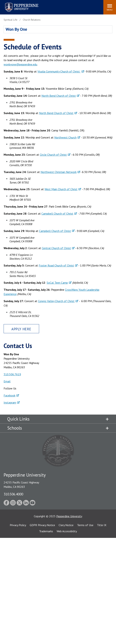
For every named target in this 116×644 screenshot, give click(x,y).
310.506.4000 (13, 494)
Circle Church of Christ (53, 155)
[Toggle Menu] (110, 7)
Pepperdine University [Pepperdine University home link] (17, 3)
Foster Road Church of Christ (56, 265)
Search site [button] (51, 5)
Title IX (102, 525)
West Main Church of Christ (61, 189)
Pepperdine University (69, 516)
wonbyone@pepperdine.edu (20, 64)
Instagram (10, 402)
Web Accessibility (67, 531)
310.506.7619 (12, 374)
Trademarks (46, 531)
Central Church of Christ (56, 248)
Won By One (16, 29)
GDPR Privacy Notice (42, 525)
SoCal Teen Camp (57, 283)
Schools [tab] (15, 428)
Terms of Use (85, 525)
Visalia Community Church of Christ (59, 71)
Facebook (10, 395)
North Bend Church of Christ (59, 96)
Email (7, 381)
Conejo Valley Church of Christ (56, 301)
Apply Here (21, 329)
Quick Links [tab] (18, 419)
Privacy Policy (18, 525)
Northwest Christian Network (59, 172)
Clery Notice (66, 525)
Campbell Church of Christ (57, 214)
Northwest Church (65, 137)
